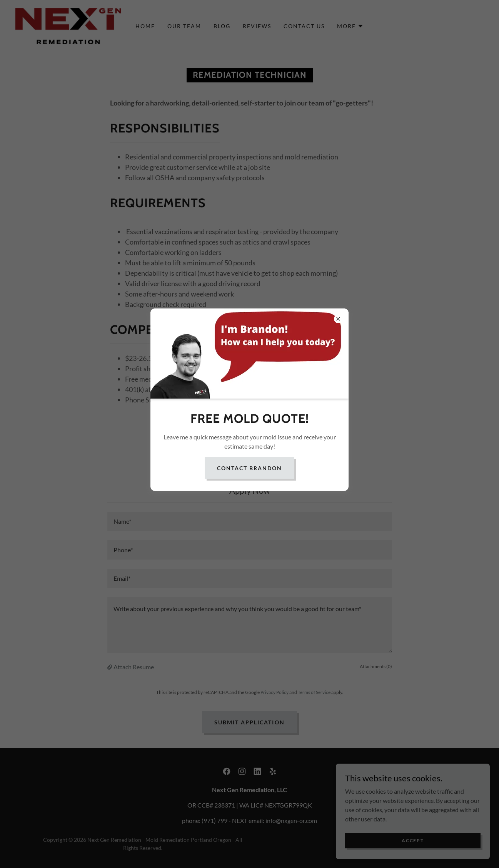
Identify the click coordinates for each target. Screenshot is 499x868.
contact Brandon (249, 468)
